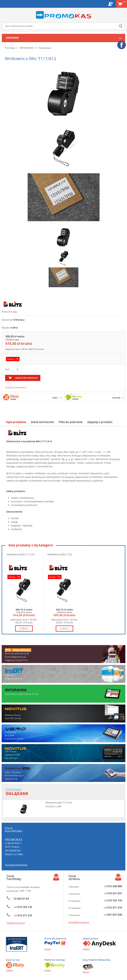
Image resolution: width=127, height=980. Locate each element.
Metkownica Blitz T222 (60, 554)
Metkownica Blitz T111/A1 (21, 554)
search (121, 26)
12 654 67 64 (21, 899)
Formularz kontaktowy (16, 865)
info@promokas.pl (16, 923)
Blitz (15, 312)
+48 (23, 907)
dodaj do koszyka (26, 378)
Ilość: (8, 369)
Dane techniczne (42, 422)
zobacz (24, 628)
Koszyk (124, 2)
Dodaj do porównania (16, 387)
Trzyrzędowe (45, 48)
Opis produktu (16, 422)
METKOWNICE (27, 48)
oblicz (55, 398)
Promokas (63, 15)
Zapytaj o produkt (100, 422)
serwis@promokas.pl (79, 922)
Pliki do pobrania (71, 422)
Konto (110, 4)
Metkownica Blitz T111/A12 (59, 803)
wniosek (116, 398)
